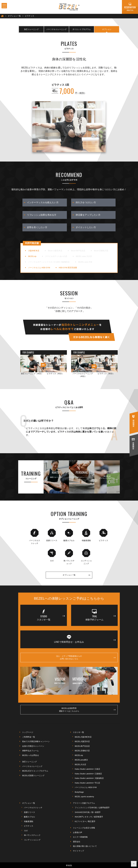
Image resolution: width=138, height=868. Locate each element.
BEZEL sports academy (84, 797)
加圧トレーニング (31, 29)
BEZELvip (79, 755)
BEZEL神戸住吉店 (82, 746)
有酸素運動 (29, 821)
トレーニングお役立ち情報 (84, 828)
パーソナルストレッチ (33, 808)
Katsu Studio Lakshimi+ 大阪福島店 (89, 778)
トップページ (28, 732)
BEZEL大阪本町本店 (83, 737)
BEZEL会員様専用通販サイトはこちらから (87, 710)
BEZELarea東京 (81, 760)
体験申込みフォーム (30, 751)
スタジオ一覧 (78, 732)
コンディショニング (32, 840)
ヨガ (26, 831)
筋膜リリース (29, 812)
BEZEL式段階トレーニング (33, 776)
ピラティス (29, 826)
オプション (107, 29)
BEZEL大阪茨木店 (82, 741)
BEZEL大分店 (80, 764)
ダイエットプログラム (82, 29)
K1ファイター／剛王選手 (85, 821)
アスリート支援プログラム (84, 803)
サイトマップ (78, 851)
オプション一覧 (76, 575)
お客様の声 (78, 832)
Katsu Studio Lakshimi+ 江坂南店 (88, 774)
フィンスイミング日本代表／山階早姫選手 (92, 808)
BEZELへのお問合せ (31, 755)
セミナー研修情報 (80, 837)
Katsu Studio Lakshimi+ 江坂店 (87, 769)
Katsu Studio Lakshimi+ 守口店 (87, 783)
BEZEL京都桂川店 (82, 751)
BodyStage (79, 792)
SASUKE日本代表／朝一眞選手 (88, 812)
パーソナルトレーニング (57, 29)
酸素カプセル (29, 817)
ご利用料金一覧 (29, 737)
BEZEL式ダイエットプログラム (35, 771)
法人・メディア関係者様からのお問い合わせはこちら (86, 658)
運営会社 (77, 842)
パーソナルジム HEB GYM (86, 787)
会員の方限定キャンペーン (33, 746)
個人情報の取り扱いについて (85, 846)
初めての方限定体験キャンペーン (36, 741)
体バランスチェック (32, 835)
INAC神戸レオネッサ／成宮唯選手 (89, 817)
